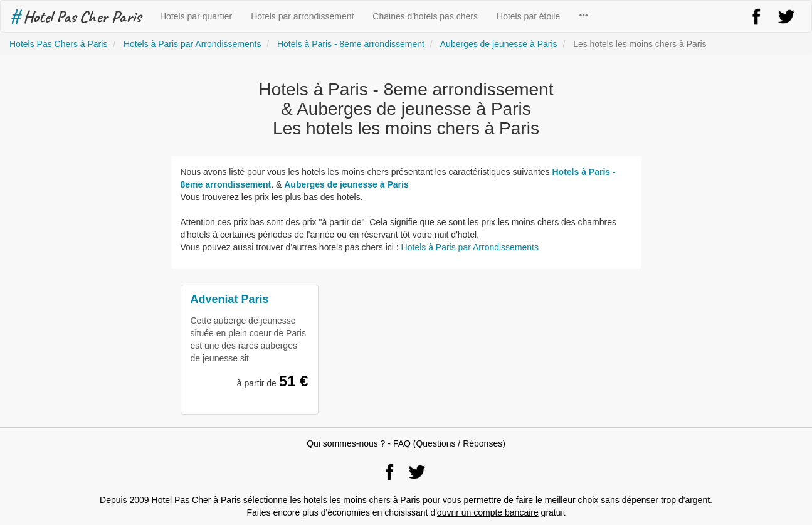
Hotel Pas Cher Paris (76, 16)
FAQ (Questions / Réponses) (449, 443)
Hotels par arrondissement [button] (302, 16)
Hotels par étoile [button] (528, 16)
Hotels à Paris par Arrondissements (470, 247)
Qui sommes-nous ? (346, 443)
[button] (583, 16)
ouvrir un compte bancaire (488, 512)
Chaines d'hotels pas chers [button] (425, 16)
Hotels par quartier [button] (196, 16)
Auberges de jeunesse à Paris (346, 184)
